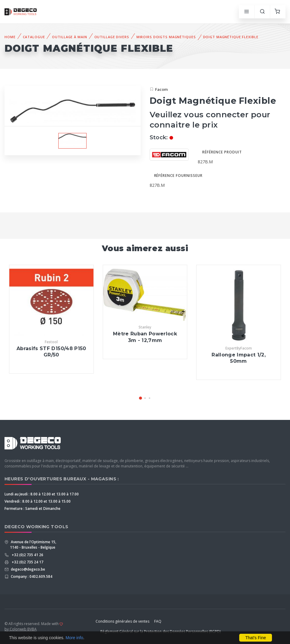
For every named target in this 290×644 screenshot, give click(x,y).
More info (74, 638)
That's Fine (256, 638)
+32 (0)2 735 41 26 (27, 555)
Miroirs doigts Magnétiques (166, 37)
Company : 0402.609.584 (31, 576)
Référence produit (222, 152)
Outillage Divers (112, 37)
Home (10, 37)
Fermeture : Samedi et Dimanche (32, 508)
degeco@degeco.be (27, 569)
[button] (141, 398)
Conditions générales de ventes (122, 621)
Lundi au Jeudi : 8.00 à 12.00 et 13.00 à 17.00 (42, 494)
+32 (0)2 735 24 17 (27, 562)
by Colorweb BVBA (21, 629)
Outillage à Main (69, 37)
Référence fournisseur (178, 176)
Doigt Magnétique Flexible (231, 37)
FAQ (158, 621)
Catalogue (34, 37)
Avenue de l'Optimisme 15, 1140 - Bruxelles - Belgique (33, 545)
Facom (161, 89)
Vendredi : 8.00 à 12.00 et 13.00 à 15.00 (38, 501)
